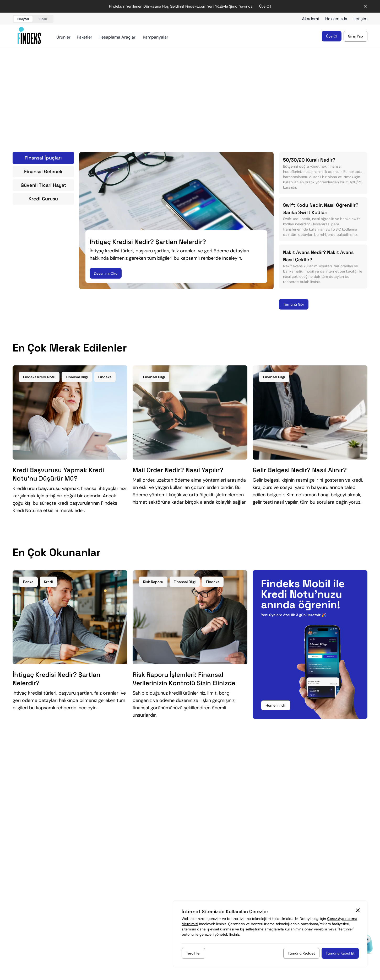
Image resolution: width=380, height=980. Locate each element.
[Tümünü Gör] (294, 304)
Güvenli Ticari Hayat (43, 185)
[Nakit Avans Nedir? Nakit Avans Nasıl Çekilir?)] (323, 267)
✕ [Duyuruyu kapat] (365, 6)
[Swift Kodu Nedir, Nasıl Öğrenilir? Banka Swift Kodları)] (323, 219)
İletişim (360, 19)
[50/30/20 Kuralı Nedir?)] (323, 173)
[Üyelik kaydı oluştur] (332, 36)
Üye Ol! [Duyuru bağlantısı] (265, 6)
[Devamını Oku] (106, 273)
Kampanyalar (156, 37)
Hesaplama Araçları (118, 37)
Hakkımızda (336, 19)
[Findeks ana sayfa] (29, 36)
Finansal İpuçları (43, 158)
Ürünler (63, 37)
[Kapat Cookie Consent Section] (358, 910)
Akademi (310, 19)
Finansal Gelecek (43, 171)
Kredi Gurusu (43, 199)
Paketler (85, 37)
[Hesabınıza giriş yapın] (355, 36)
